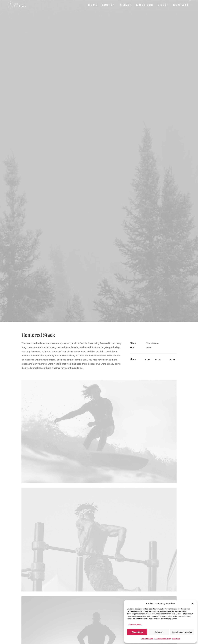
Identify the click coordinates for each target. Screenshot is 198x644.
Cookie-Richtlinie (147, 639)
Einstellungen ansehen (182, 632)
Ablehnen (159, 632)
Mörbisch (145, 5)
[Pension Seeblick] (15, 5)
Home (93, 5)
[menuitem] (94, 5)
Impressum (176, 639)
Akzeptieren (137, 632)
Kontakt (181, 5)
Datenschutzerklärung (163, 639)
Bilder (163, 5)
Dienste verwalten (135, 624)
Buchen (109, 5)
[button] (193, 604)
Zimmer (126, 5)
